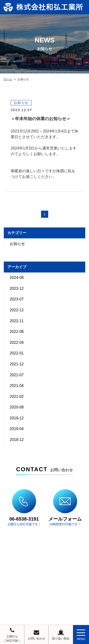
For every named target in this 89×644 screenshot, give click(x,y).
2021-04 (17, 386)
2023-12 (17, 288)
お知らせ (17, 244)
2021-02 (17, 397)
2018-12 (17, 440)
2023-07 (17, 299)
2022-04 (17, 342)
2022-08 (17, 332)
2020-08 (17, 407)
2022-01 (17, 353)
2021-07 (17, 375)
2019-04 (17, 429)
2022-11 (17, 321)
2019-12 (17, 418)
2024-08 (17, 278)
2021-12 (17, 364)
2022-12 (17, 310)
